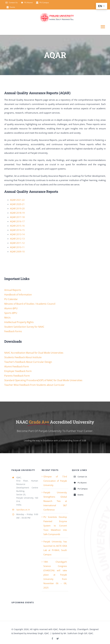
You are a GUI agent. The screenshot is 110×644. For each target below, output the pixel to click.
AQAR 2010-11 (17, 247)
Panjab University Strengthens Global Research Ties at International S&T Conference (55, 501)
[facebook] (52, 639)
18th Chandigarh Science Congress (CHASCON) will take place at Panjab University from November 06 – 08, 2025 (55, 575)
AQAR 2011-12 (17, 243)
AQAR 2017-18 (17, 217)
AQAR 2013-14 (17, 234)
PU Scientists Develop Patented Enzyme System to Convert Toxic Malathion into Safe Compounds (55, 526)
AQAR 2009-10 (17, 252)
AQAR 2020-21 (17, 204)
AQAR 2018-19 (17, 213)
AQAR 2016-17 (17, 221)
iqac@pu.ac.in (23, 510)
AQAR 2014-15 (17, 230)
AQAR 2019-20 (17, 208)
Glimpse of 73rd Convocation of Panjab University (55, 481)
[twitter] (58, 639)
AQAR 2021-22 (17, 200)
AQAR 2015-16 (17, 226)
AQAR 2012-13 (17, 239)
